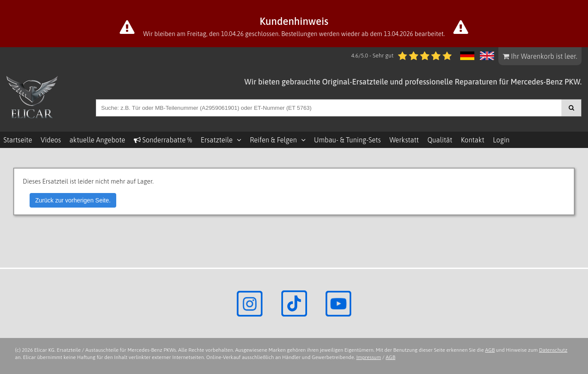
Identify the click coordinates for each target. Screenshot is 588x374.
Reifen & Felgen (273, 140)
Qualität (440, 140)
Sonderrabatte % (163, 140)
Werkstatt (404, 140)
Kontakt (472, 140)
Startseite (18, 140)
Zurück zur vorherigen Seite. (73, 200)
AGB (490, 350)
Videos (51, 140)
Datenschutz (553, 350)
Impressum (369, 357)
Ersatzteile (217, 140)
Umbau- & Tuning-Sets (347, 140)
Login (501, 140)
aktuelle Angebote (97, 140)
